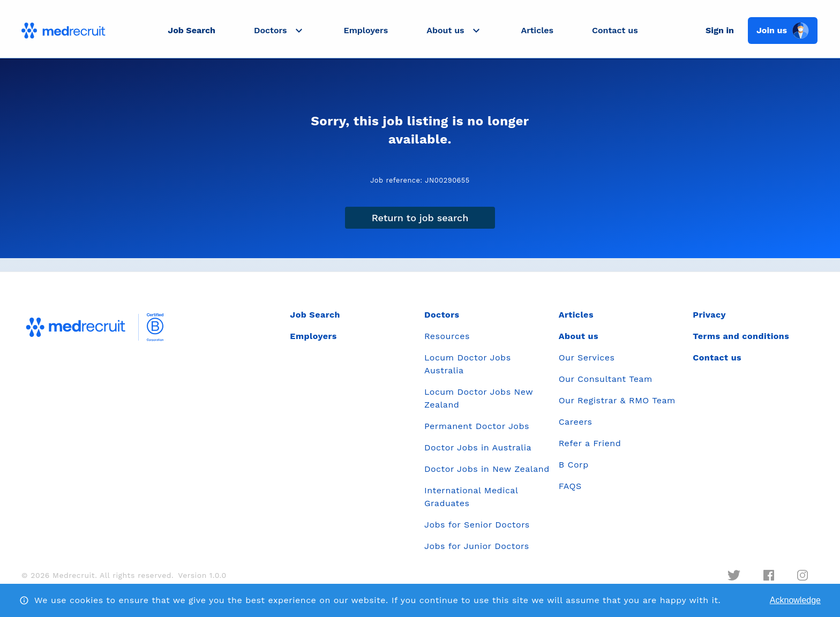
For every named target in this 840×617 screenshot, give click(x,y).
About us (579, 336)
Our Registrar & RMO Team (617, 400)
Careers (576, 422)
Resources (447, 336)
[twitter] (734, 575)
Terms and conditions (741, 336)
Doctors (442, 315)
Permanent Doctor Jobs (477, 426)
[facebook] (769, 575)
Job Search (192, 30)
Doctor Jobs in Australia (478, 447)
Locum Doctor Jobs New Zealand (479, 398)
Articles (537, 30)
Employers (366, 30)
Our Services (587, 358)
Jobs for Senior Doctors (477, 525)
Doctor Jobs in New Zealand (487, 469)
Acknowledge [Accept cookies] (795, 600)
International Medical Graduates (471, 497)
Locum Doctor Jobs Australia (468, 364)
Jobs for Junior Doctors (477, 546)
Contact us (615, 30)
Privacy (709, 315)
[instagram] (802, 575)
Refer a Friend (590, 443)
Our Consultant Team (606, 379)
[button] (280, 31)
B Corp (574, 465)
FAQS (570, 486)
